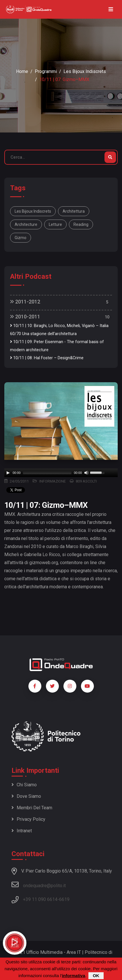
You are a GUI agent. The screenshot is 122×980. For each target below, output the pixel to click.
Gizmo (21, 238)
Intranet (22, 831)
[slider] (47, 473)
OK (96, 976)
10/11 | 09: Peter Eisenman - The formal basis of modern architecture (57, 346)
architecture (26, 224)
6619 (64, 899)
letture (55, 224)
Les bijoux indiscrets (85, 71)
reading (81, 224)
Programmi (46, 71)
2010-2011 (25, 317)
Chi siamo (24, 785)
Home (22, 71)
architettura (74, 211)
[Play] (8, 473)
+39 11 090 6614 (40, 899)
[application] (61, 473)
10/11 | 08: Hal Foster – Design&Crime (47, 358)
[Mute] (86, 473)
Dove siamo (26, 796)
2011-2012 (25, 302)
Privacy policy (28, 819)
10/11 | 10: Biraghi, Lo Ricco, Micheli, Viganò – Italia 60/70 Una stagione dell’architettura (59, 330)
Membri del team (32, 808)
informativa (74, 976)
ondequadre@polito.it (39, 885)
